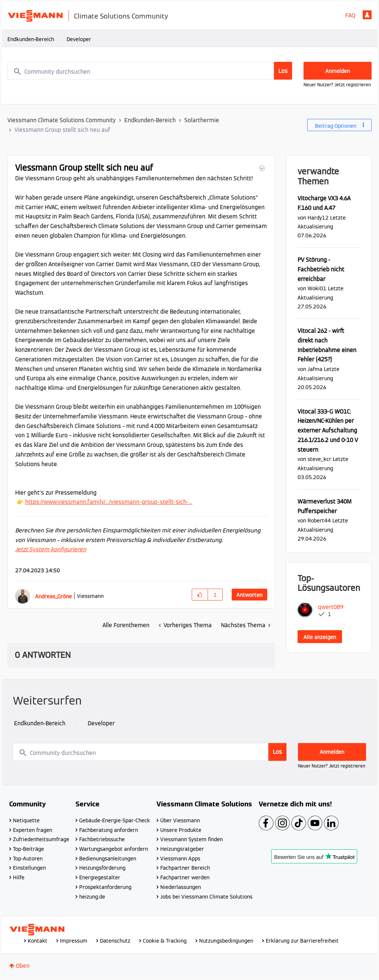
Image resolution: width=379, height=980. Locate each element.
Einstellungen (29, 868)
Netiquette (26, 820)
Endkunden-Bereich (31, 39)
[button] (261, 168)
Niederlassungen (181, 887)
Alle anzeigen (320, 637)
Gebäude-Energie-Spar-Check (115, 820)
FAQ (350, 15)
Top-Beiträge (28, 849)
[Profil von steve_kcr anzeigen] (319, 459)
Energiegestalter (100, 877)
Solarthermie (202, 120)
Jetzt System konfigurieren (51, 549)
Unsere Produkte (181, 830)
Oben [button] (23, 966)
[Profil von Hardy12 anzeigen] (318, 218)
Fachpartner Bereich (185, 868)
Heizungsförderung (102, 868)
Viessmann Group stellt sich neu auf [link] (62, 130)
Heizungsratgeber (182, 849)
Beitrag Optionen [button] (336, 126)
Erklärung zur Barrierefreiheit (302, 941)
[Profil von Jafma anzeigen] (315, 369)
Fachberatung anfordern (109, 830)
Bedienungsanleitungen (108, 859)
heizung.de (92, 897)
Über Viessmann (180, 820)
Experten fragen (33, 830)
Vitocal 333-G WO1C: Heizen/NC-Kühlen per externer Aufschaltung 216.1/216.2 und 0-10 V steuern (328, 431)
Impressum (74, 941)
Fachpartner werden (185, 877)
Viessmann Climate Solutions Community (62, 120)
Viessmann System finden (192, 839)
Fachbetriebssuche (102, 839)
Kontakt (38, 941)
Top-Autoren (28, 859)
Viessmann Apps (180, 859)
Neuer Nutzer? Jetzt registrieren (337, 85)
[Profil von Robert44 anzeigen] (319, 520)
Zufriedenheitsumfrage (41, 839)
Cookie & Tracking (165, 941)
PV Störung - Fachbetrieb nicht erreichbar (321, 269)
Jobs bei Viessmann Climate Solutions (206, 897)
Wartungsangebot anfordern (114, 849)
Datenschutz (115, 941)
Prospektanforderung (105, 887)
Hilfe (19, 877)
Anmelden (367, 15)
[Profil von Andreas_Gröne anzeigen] (53, 596)
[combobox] (150, 71)
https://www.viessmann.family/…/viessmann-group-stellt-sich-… (109, 502)
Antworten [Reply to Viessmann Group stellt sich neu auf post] (249, 595)
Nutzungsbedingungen (226, 941)
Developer (79, 39)
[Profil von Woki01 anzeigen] (317, 288)
